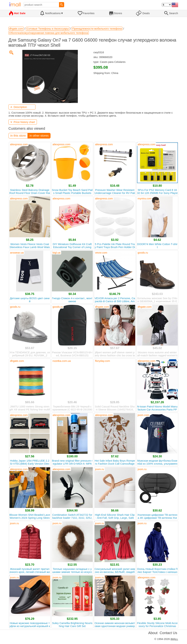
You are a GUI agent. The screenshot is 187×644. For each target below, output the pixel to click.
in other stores (39, 136)
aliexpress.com (19, 144)
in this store (18, 136)
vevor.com (101, 253)
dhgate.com (102, 307)
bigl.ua (57, 253)
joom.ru (100, 469)
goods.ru (143, 253)
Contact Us (168, 633)
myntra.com (145, 198)
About (153, 633)
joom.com (143, 415)
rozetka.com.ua (62, 361)
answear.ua (17, 253)
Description (19, 107)
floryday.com (103, 361)
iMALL (174, 639)
